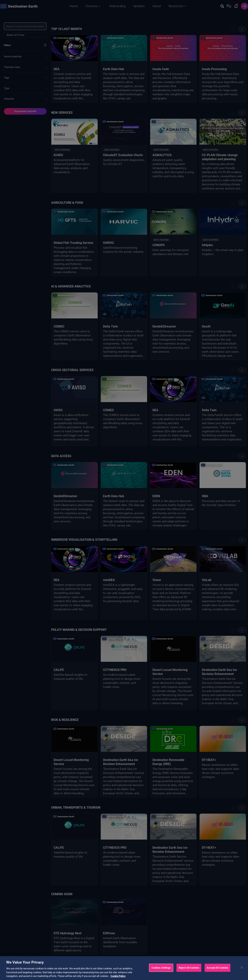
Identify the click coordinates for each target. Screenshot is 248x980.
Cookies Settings (161, 968)
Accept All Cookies (217, 968)
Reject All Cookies (189, 968)
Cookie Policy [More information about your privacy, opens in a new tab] (118, 976)
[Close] (242, 968)
